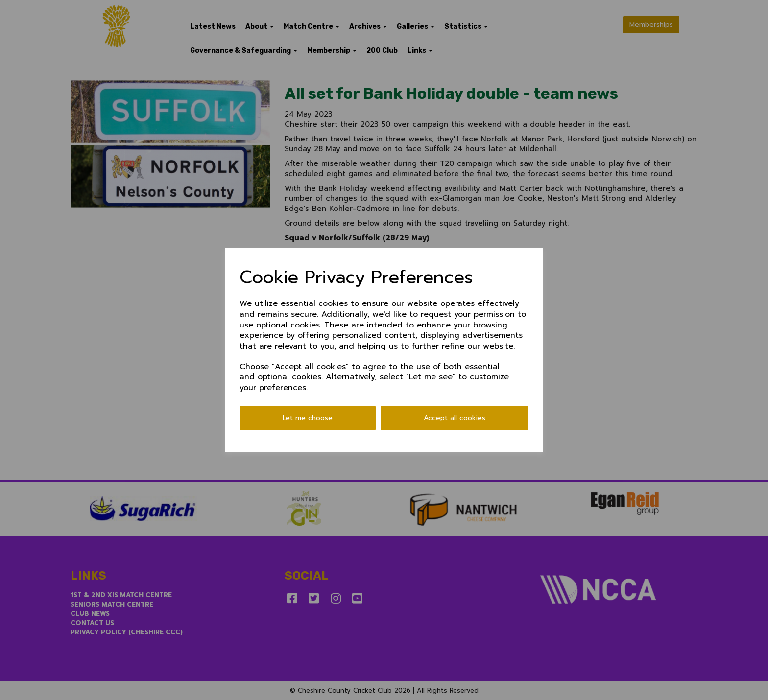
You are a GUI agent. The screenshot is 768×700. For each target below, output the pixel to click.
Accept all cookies (455, 418)
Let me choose (308, 418)
